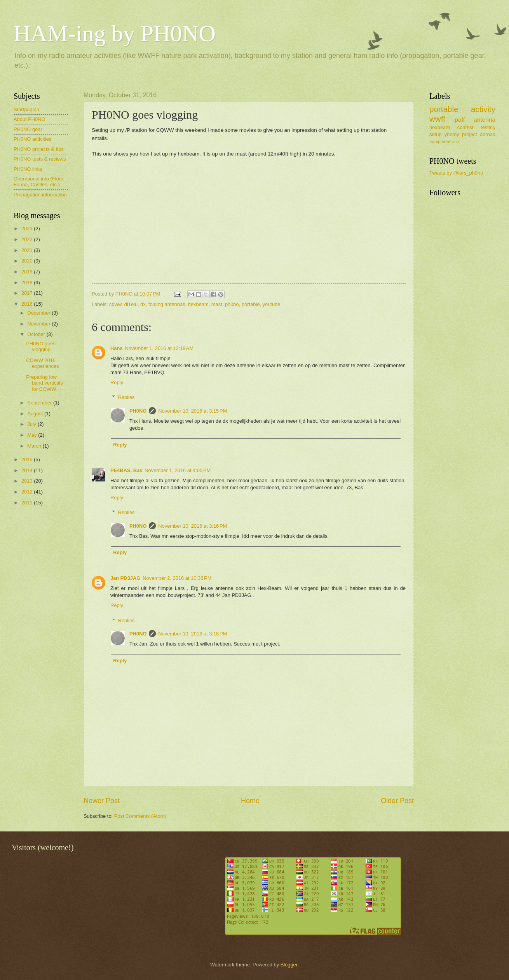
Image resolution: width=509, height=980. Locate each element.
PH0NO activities (32, 139)
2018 (28, 283)
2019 (28, 272)
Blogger (289, 965)
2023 (28, 228)
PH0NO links (28, 169)
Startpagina (26, 109)
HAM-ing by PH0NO (115, 33)
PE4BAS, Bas (126, 470)
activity (483, 109)
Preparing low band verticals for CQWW (44, 383)
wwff (437, 119)
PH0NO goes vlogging (41, 346)
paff (459, 120)
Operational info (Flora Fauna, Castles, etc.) (38, 182)
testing (488, 127)
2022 (28, 239)
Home (250, 801)
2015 (28, 459)
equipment (440, 142)
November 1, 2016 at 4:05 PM (178, 470)
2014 (28, 470)
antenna (485, 120)
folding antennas (167, 304)
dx (143, 304)
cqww (115, 304)
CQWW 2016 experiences (42, 363)
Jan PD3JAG (125, 578)
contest (465, 127)
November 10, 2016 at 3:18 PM (193, 634)
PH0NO (138, 411)
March (35, 446)
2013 (28, 481)
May (33, 435)
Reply (117, 382)
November (39, 324)
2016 (28, 304)
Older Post (397, 801)
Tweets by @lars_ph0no (456, 173)
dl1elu (131, 304)
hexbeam (198, 304)
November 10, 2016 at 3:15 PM (193, 411)
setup (436, 134)
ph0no (232, 304)
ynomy (452, 134)
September (40, 403)
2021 (28, 250)
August (36, 414)
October (37, 334)
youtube (272, 304)
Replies (126, 397)
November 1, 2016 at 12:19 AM (159, 348)
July (32, 424)
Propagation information (40, 195)
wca (455, 142)
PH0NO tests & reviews (40, 159)
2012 (28, 492)
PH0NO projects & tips (39, 149)
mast (217, 304)
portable (251, 304)
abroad (488, 134)
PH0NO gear (28, 129)
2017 (28, 293)
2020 (28, 261)
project (470, 134)
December (39, 313)
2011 (28, 503)
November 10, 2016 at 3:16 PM (193, 526)
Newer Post (102, 801)
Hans (116, 348)
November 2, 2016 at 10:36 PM (177, 578)
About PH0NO (30, 119)
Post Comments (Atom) (140, 816)
